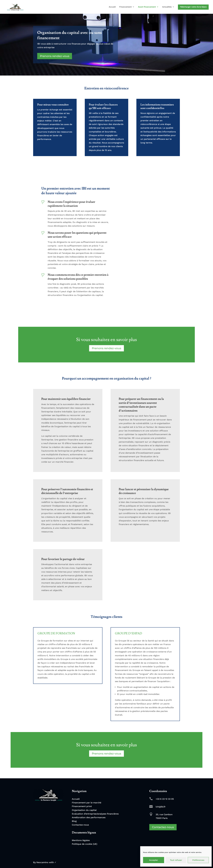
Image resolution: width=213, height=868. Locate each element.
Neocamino (42, 862)
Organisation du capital (84, 810)
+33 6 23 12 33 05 (165, 799)
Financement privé (82, 806)
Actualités (167, 7)
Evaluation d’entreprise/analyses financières (95, 814)
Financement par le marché (87, 803)
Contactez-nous (80, 825)
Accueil (112, 7)
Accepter (154, 860)
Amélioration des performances (89, 817)
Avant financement (147, 7)
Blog (74, 821)
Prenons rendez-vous (55, 56)
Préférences (198, 860)
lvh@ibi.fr (161, 807)
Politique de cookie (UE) (85, 844)
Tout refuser (176, 860)
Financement (125, 7)
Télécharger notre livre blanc (193, 7)
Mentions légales (81, 840)
